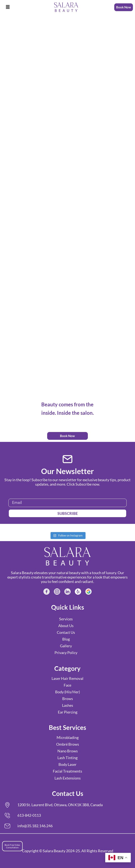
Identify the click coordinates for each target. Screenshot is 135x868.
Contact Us (66, 632)
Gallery (66, 646)
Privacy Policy (66, 653)
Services (66, 619)
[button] (8, 7)
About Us (66, 626)
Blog (66, 639)
